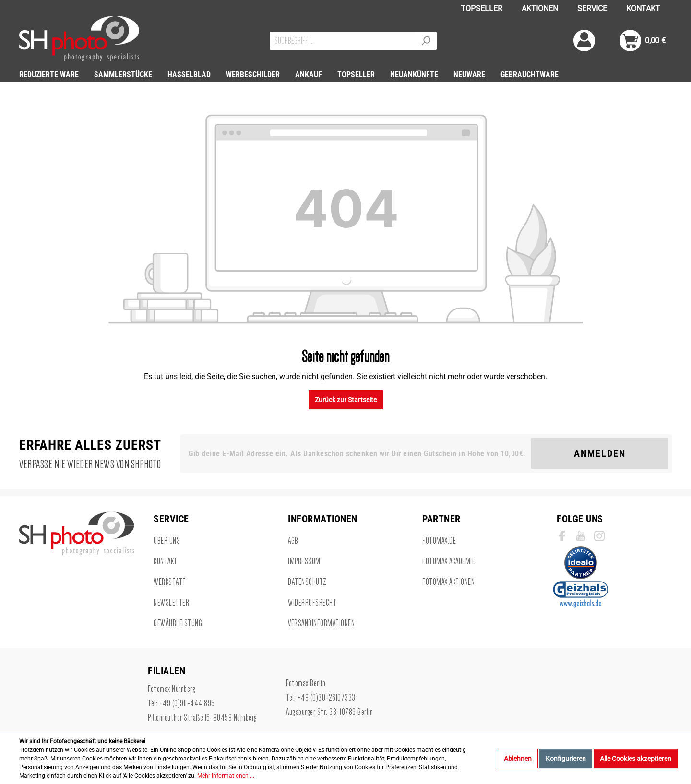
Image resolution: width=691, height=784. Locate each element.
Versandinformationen (321, 623)
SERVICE (592, 8)
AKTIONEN (540, 8)
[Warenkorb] (643, 41)
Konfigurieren (566, 759)
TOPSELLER (482, 8)
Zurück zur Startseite (346, 400)
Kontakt (166, 561)
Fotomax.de (439, 541)
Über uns (167, 541)
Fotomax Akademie (449, 561)
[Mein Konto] (584, 41)
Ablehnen (518, 759)
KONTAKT (643, 8)
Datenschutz (307, 582)
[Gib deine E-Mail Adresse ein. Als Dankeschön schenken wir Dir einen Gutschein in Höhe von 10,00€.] (358, 453)
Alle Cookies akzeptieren (636, 759)
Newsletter (171, 603)
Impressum (304, 561)
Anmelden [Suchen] (600, 453)
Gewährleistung (178, 623)
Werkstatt (170, 582)
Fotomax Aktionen (448, 582)
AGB (293, 541)
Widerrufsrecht (312, 603)
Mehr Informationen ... (226, 776)
